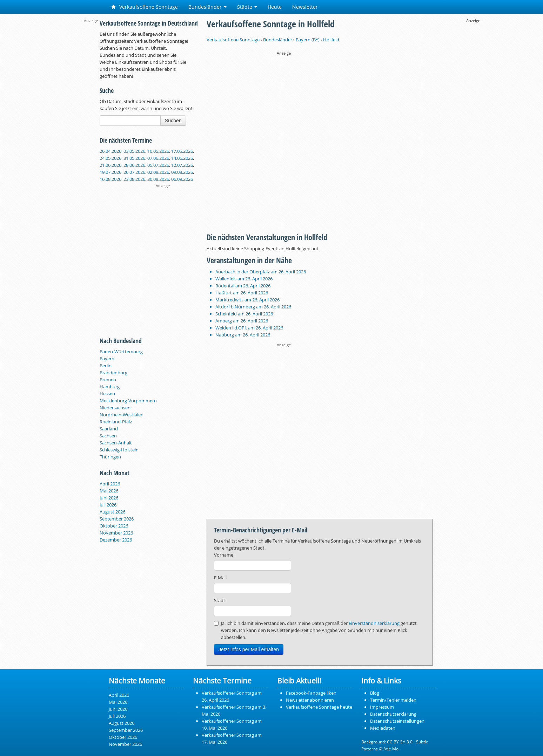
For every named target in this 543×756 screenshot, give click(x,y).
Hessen (107, 394)
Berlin (106, 366)
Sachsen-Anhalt (116, 443)
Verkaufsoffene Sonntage (145, 7)
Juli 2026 (108, 505)
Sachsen (108, 436)
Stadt (220, 600)
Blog (375, 693)
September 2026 (117, 519)
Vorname (224, 555)
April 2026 (110, 484)
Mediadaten (383, 728)
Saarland (109, 429)
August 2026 (112, 512)
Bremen (108, 380)
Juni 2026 (109, 498)
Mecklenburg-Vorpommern (128, 401)
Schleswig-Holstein (119, 450)
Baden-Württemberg (121, 352)
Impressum (382, 707)
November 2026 (116, 533)
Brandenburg (113, 373)
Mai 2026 (109, 491)
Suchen (173, 121)
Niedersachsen (115, 408)
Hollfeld (331, 40)
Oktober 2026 (114, 526)
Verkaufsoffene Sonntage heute (319, 707)
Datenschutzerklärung (393, 714)
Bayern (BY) (308, 40)
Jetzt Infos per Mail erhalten (249, 649)
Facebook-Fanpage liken (311, 693)
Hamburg (110, 387)
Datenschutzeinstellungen (397, 721)
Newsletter (305, 7)
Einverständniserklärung (374, 623)
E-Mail (220, 578)
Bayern (107, 359)
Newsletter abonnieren (310, 700)
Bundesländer (207, 7)
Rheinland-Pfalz (116, 422)
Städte (247, 7)
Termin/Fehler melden (393, 700)
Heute (275, 7)
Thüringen (110, 457)
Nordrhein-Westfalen (122, 415)
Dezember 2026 (116, 540)
